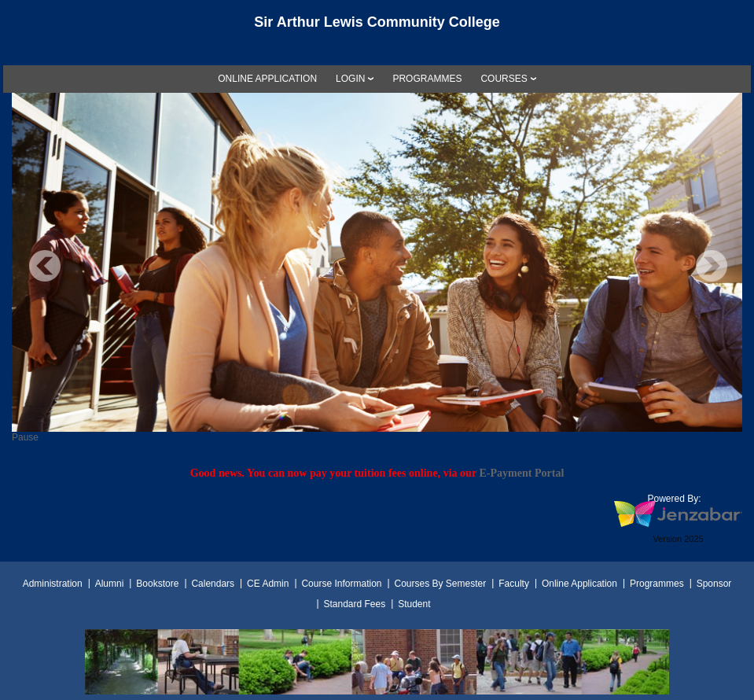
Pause (25, 437)
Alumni (110, 584)
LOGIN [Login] (350, 79)
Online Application (579, 584)
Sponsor (714, 584)
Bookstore (157, 584)
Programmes (657, 584)
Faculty (514, 584)
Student (414, 604)
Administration (53, 584)
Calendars (213, 584)
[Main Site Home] (377, 27)
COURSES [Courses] (504, 79)
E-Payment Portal (521, 473)
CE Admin (268, 584)
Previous (45, 266)
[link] (267, 79)
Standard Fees (354, 604)
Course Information (341, 584)
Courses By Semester (440, 584)
